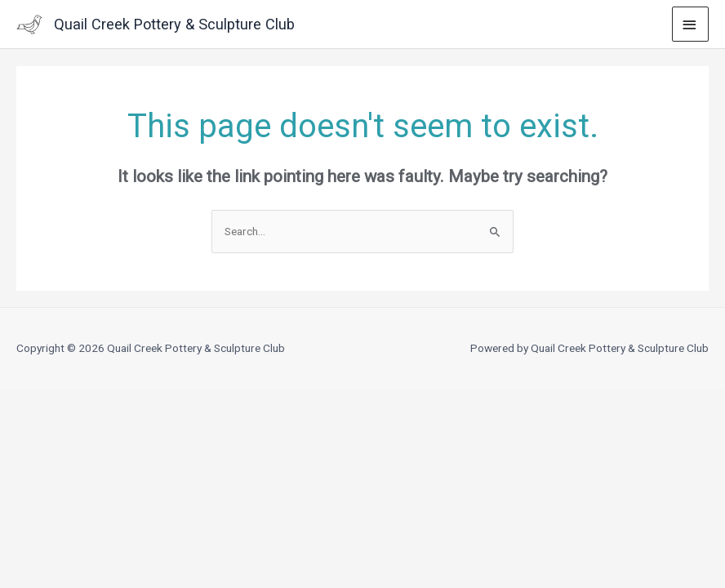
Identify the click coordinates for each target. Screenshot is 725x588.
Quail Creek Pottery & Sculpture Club (174, 24)
